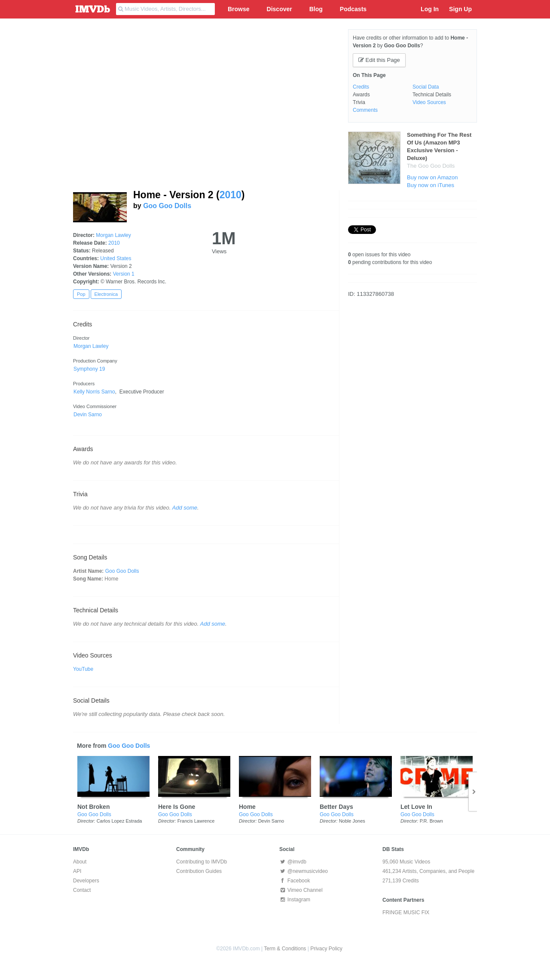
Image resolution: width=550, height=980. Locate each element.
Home (247, 807)
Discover (280, 9)
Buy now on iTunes (431, 185)
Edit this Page (379, 60)
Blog (316, 9)
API (77, 871)
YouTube (83, 669)
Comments (365, 110)
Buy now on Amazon (432, 177)
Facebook (295, 881)
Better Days (336, 807)
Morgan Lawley (113, 235)
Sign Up (460, 9)
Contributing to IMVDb (202, 862)
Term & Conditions (285, 949)
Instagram (295, 900)
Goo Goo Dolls (167, 206)
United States (116, 258)
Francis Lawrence (196, 821)
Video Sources (429, 102)
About (80, 862)
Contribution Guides (199, 871)
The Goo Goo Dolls (431, 166)
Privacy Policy (326, 949)
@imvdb (293, 862)
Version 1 (124, 274)
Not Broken (93, 807)
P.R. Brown (431, 821)
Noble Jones (352, 821)
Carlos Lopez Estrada (119, 821)
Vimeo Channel (301, 890)
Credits (361, 87)
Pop (81, 294)
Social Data (426, 87)
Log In (430, 9)
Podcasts (353, 9)
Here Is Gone (177, 807)
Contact (82, 890)
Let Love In (416, 807)
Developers (86, 881)
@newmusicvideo (304, 871)
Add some (185, 508)
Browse (239, 9)
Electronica (106, 294)
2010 (231, 195)
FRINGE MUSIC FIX (406, 912)
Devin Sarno (271, 821)
